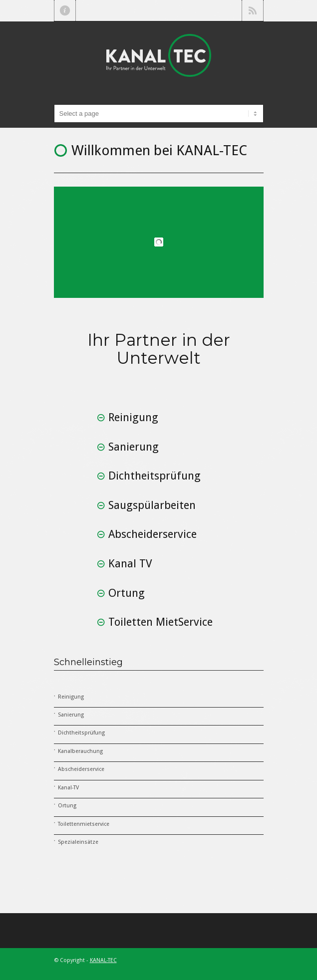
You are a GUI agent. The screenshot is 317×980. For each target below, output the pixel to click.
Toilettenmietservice (84, 824)
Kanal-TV (68, 788)
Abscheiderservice (81, 769)
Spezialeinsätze (78, 842)
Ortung (67, 806)
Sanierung (71, 715)
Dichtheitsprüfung (81, 733)
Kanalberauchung (80, 751)
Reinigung (71, 697)
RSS (253, 10)
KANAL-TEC (103, 960)
